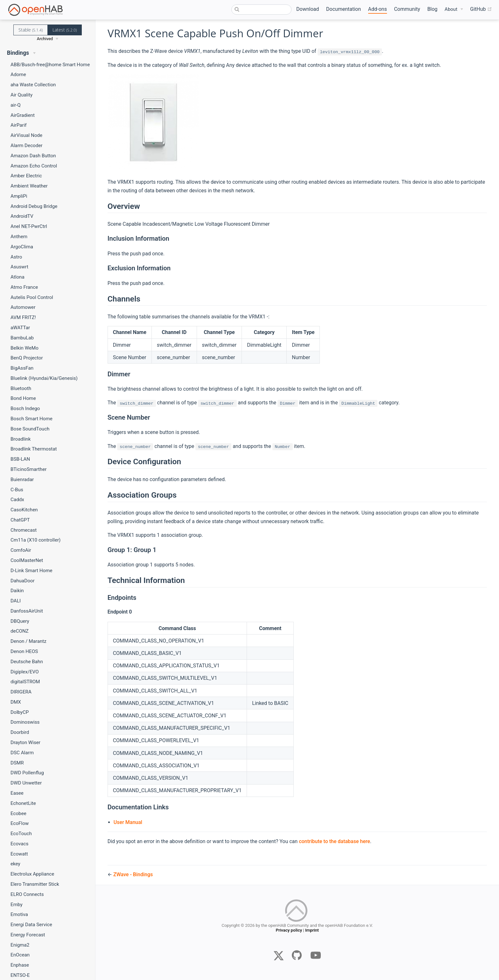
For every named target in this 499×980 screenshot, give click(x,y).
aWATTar (20, 328)
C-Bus (17, 490)
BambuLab (22, 338)
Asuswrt (19, 267)
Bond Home (23, 398)
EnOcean (20, 955)
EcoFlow (20, 823)
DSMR (17, 763)
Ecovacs (19, 844)
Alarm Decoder (27, 146)
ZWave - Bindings (133, 874)
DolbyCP (20, 712)
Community (407, 9)
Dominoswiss (25, 722)
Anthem (19, 237)
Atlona (18, 277)
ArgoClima (22, 247)
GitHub (481, 9)
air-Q (16, 105)
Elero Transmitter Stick (35, 884)
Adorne (18, 75)
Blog (432, 9)
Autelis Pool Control (32, 297)
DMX (16, 702)
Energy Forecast (28, 935)
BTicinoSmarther (28, 469)
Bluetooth (21, 388)
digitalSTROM (25, 682)
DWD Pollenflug (27, 773)
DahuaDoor (23, 581)
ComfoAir (21, 550)
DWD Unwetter (26, 783)
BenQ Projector (27, 358)
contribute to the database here (334, 841)
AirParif (19, 125)
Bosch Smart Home (32, 419)
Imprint (312, 931)
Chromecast (24, 530)
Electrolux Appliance (32, 874)
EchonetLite (23, 803)
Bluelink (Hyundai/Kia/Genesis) (44, 378)
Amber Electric (26, 176)
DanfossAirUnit (27, 611)
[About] (454, 9)
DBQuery (20, 621)
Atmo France (24, 287)
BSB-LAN (20, 459)
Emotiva (19, 914)
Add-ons (378, 9)
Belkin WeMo (25, 348)
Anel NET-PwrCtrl (29, 226)
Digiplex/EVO (25, 672)
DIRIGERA (21, 692)
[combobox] (262, 10)
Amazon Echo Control (34, 166)
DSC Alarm (22, 753)
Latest (65, 30)
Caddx (17, 500)
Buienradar (22, 479)
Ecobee (18, 813)
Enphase (20, 965)
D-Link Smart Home (32, 571)
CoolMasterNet (27, 560)
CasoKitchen (24, 510)
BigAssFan (22, 368)
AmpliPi (19, 196)
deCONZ (20, 631)
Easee (17, 793)
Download (308, 9)
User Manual (128, 822)
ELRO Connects (27, 894)
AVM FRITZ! (23, 317)
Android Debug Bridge (34, 206)
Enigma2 (20, 945)
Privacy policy (289, 931)
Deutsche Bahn (27, 662)
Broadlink (21, 439)
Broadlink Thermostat (34, 449)
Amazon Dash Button (33, 156)
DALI (16, 601)
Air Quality (21, 95)
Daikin (17, 591)
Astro (16, 257)
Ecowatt (19, 854)
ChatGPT (20, 520)
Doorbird (20, 732)
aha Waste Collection (33, 85)
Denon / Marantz (28, 641)
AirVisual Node (26, 135)
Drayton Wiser (25, 742)
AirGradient (23, 115)
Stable (31, 30)
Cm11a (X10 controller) (35, 540)
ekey (15, 864)
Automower (23, 307)
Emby (17, 905)
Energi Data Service (31, 925)
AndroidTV (22, 216)
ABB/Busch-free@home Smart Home (50, 65)
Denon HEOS (24, 651)
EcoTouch (21, 834)
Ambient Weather (29, 186)
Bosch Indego (25, 408)
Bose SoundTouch (30, 429)
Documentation (344, 9)
